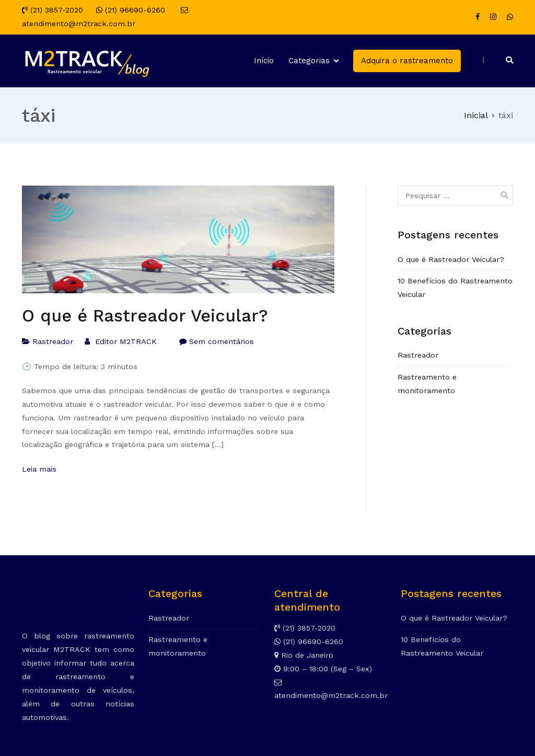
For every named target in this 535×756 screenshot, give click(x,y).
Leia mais (39, 469)
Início (264, 61)
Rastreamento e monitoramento (427, 384)
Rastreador (53, 341)
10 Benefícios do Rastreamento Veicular (455, 288)
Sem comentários (222, 341)
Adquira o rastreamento (407, 61)
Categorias (309, 61)
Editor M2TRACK (126, 341)
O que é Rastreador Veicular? (145, 316)
